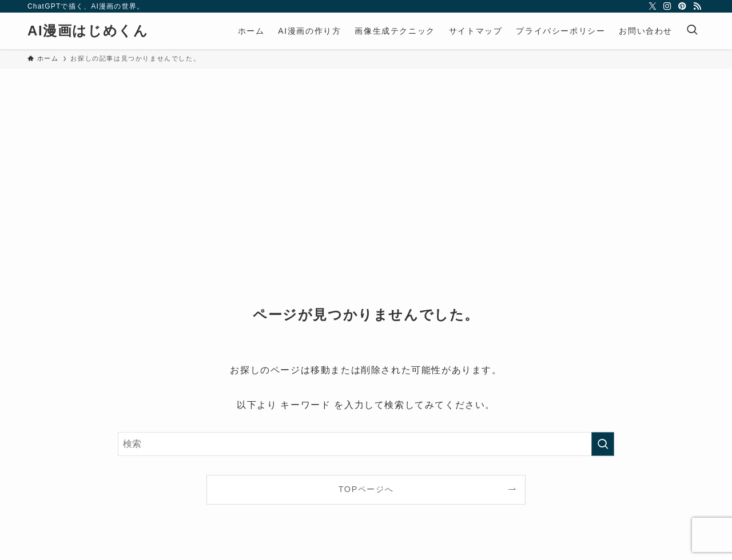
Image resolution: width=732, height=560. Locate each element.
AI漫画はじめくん (88, 31)
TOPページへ (366, 489)
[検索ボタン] (692, 31)
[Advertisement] (366, 154)
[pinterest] (682, 6)
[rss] (697, 6)
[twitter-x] (653, 6)
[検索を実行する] (603, 444)
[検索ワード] (366, 444)
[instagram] (667, 6)
